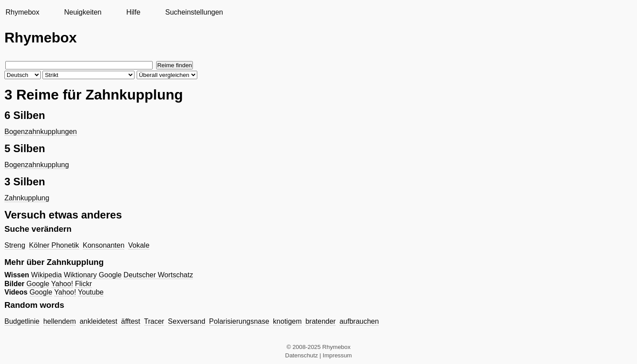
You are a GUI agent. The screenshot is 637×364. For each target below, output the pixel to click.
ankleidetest (98, 321)
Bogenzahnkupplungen (41, 132)
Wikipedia (46, 275)
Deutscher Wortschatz (158, 275)
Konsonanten (104, 245)
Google (110, 275)
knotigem (287, 321)
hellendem (60, 321)
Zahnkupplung (27, 198)
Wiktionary (80, 275)
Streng (15, 245)
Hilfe (133, 12)
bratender (320, 321)
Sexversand (187, 321)
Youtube (91, 292)
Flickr (84, 284)
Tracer (154, 321)
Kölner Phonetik (54, 245)
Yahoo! (62, 284)
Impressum (338, 355)
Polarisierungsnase (239, 321)
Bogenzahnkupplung (37, 165)
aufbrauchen (359, 321)
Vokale (139, 245)
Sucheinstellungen (194, 12)
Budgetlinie (22, 321)
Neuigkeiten (83, 12)
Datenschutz (302, 355)
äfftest (131, 321)
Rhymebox (22, 12)
